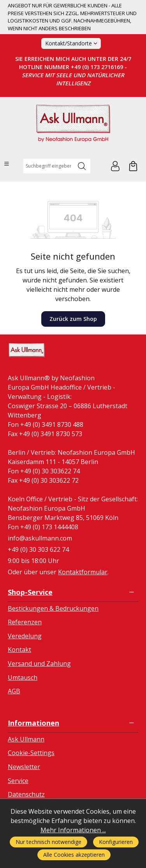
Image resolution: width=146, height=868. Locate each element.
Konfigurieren (116, 842)
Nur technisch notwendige (48, 842)
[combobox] (48, 166)
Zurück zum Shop (73, 319)
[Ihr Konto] (115, 166)
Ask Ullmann (26, 739)
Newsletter (24, 767)
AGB (14, 691)
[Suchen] (82, 166)
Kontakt (19, 650)
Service (18, 781)
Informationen (33, 723)
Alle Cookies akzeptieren (74, 855)
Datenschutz (26, 794)
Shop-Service (30, 592)
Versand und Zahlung (39, 664)
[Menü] (7, 164)
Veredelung (25, 636)
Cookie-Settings (31, 753)
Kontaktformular (83, 572)
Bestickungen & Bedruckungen (53, 608)
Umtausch (23, 677)
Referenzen (25, 622)
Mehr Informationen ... (73, 830)
